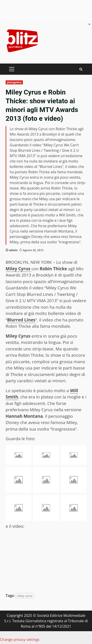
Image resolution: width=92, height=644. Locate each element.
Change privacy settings (20, 640)
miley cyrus (25, 596)
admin (13, 250)
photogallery (14, 82)
